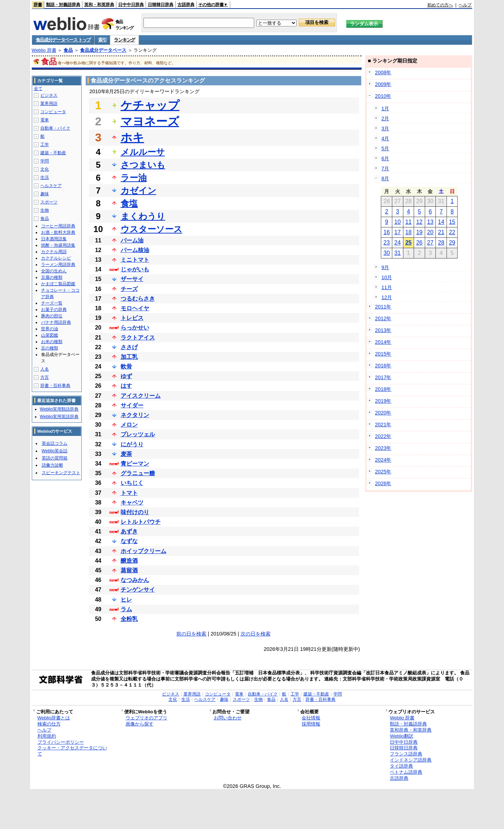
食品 (68, 50)
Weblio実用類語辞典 (59, 409)
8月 (385, 179)
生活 (45, 177)
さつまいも (143, 165)
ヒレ (126, 600)
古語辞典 (186, 5)
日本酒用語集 (54, 239)
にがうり (132, 444)
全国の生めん (54, 271)
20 (430, 232)
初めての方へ (440, 5)
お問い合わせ (228, 718)
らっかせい (135, 328)
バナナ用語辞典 (56, 322)
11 (408, 222)
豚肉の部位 (52, 316)
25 (408, 243)
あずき (129, 531)
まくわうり (143, 216)
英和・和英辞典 (99, 5)
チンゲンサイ (138, 590)
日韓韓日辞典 (161, 5)
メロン (129, 425)
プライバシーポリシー (61, 742)
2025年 (383, 472)
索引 (102, 40)
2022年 (383, 436)
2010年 (383, 96)
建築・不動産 (53, 153)
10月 (387, 277)
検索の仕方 (49, 724)
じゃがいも (135, 269)
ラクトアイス (138, 338)
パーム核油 (135, 250)
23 (387, 243)
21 (441, 232)
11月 (387, 287)
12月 (387, 297)
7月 (385, 169)
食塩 (129, 203)
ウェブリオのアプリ (147, 718)
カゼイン (138, 190)
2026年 (383, 483)
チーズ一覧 (52, 303)
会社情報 (311, 718)
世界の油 (50, 329)
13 (430, 222)
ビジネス (49, 95)
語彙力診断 (52, 465)
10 (398, 222)
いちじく (132, 483)
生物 (45, 210)
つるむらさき (138, 299)
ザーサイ (132, 279)
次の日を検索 (256, 634)
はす (126, 386)
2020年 (383, 413)
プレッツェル (138, 434)
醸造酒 (129, 561)
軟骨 (126, 366)
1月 (385, 109)
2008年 (383, 72)
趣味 (45, 194)
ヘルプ (465, 5)
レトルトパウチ (141, 522)
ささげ (129, 347)
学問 (45, 161)
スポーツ (49, 202)
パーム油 (132, 240)
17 (398, 232)
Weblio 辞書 (44, 50)
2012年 (383, 318)
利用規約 (47, 736)
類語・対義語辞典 (63, 5)
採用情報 (311, 724)
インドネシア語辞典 (411, 760)
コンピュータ (53, 112)
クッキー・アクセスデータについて (72, 751)
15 (452, 222)
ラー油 (134, 178)
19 (419, 232)
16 (387, 232)
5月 (385, 149)
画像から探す (140, 724)
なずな (129, 541)
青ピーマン (135, 464)
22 (452, 232)
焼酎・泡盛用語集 (58, 245)
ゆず (126, 376)
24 (398, 243)
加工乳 (129, 357)
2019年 (383, 401)
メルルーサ (143, 152)
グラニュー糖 (138, 473)
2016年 (383, 366)
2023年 (383, 448)
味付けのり (135, 512)
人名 (45, 369)
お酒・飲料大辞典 (58, 232)
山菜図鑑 (50, 335)
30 (387, 253)
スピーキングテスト (61, 473)
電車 (45, 120)
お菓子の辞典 (54, 310)
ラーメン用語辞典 (58, 265)
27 (430, 243)
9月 (385, 267)
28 (441, 243)
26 (419, 243)
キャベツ (132, 503)
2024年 (383, 460)
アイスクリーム (141, 396)
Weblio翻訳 (401, 736)
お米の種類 (52, 342)
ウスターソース (152, 229)
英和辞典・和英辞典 (411, 730)
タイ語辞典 (401, 766)
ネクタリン (135, 415)
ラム (126, 609)
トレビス (132, 318)
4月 (385, 139)
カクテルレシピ (56, 258)
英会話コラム (55, 443)
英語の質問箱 (55, 458)
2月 (385, 119)
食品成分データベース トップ (63, 40)
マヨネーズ (150, 121)
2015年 (383, 354)
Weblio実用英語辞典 (59, 417)
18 (408, 232)
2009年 (383, 84)
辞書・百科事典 (55, 386)
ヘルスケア (51, 186)
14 (441, 222)
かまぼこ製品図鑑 (58, 284)
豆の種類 (50, 348)
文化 (45, 169)
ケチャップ (150, 105)
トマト (129, 493)
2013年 (383, 330)
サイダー (132, 405)
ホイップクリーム (143, 551)
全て (38, 89)
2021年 (383, 424)
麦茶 (126, 454)
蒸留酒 (129, 570)
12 (419, 222)
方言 (45, 377)
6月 (385, 159)
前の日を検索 (191, 634)
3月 (385, 129)
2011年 (383, 307)
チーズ (129, 289)
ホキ (132, 137)
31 (398, 253)
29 (452, 243)
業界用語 (49, 104)
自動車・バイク (55, 128)
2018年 (383, 389)
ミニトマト (135, 260)
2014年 (383, 342)
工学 (45, 145)
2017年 (383, 377)
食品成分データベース (103, 50)
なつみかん (135, 580)
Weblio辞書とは (54, 718)
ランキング (124, 40)
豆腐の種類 (52, 277)
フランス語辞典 (406, 754)
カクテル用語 (54, 252)
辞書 (38, 5)
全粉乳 (129, 619)
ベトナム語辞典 (406, 772)
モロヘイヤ (135, 308)
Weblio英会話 (55, 451)
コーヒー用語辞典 (58, 226)
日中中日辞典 (131, 5)
